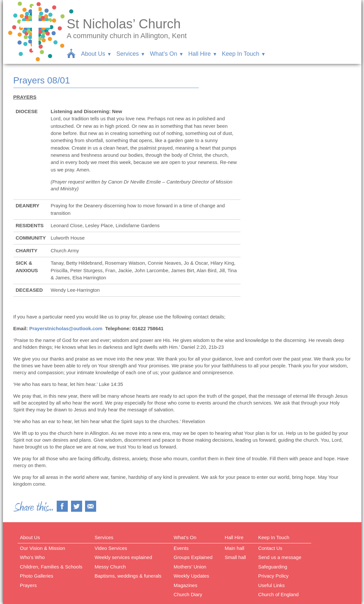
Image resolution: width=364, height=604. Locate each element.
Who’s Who (32, 557)
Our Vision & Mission (43, 548)
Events (181, 548)
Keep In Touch (241, 54)
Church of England (278, 594)
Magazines (186, 585)
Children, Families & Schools (51, 567)
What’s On (164, 54)
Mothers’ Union (190, 567)
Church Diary (188, 594)
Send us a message (280, 557)
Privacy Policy (273, 576)
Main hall (235, 548)
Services (128, 54)
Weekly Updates (191, 576)
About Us (93, 54)
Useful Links (271, 585)
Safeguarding (273, 567)
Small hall (235, 557)
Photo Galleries (37, 576)
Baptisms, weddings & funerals (128, 576)
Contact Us (270, 548)
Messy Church (110, 567)
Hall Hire (200, 54)
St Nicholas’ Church (124, 24)
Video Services (111, 548)
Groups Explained (193, 557)
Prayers (28, 585)
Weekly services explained (123, 557)
